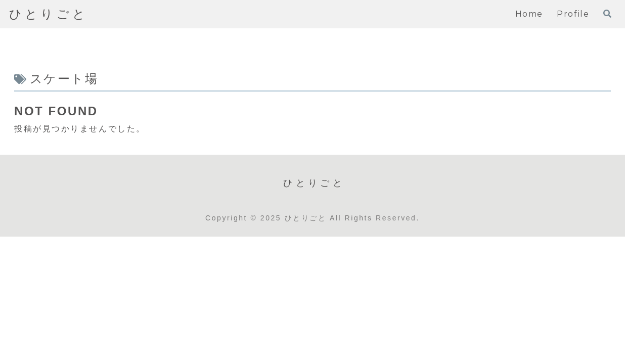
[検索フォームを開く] (607, 14)
